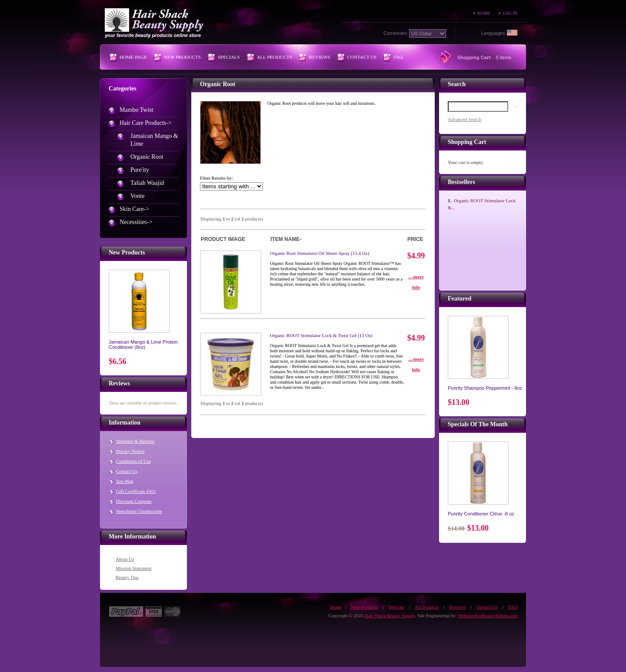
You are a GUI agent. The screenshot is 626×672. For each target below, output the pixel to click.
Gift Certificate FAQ (136, 491)
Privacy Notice (130, 451)
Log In (510, 13)
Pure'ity (140, 170)
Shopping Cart (467, 142)
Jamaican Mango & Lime (154, 140)
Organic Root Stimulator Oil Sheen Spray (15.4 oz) (320, 253)
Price (415, 239)
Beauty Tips (127, 577)
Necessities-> (136, 222)
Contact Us (362, 57)
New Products (182, 57)
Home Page (133, 57)
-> (146, 123)
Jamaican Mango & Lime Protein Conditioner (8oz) (143, 344)
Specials (229, 57)
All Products (275, 57)
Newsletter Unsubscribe (139, 511)
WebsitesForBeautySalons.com (488, 615)
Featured (460, 299)
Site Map (125, 481)
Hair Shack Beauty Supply (390, 615)
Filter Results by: (216, 178)
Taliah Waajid (147, 183)
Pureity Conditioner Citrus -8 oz (481, 514)
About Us (125, 559)
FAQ (398, 57)
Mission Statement (133, 568)
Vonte (137, 196)
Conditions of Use (133, 461)
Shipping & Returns (135, 441)
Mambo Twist (137, 110)
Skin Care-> (134, 209)
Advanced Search (465, 119)
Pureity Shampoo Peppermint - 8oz (485, 388)
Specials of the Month (478, 424)
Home (484, 13)
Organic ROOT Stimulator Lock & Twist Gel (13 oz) (321, 335)
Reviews (320, 57)
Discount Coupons (134, 501)
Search (457, 84)
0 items (504, 57)
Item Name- (286, 239)
